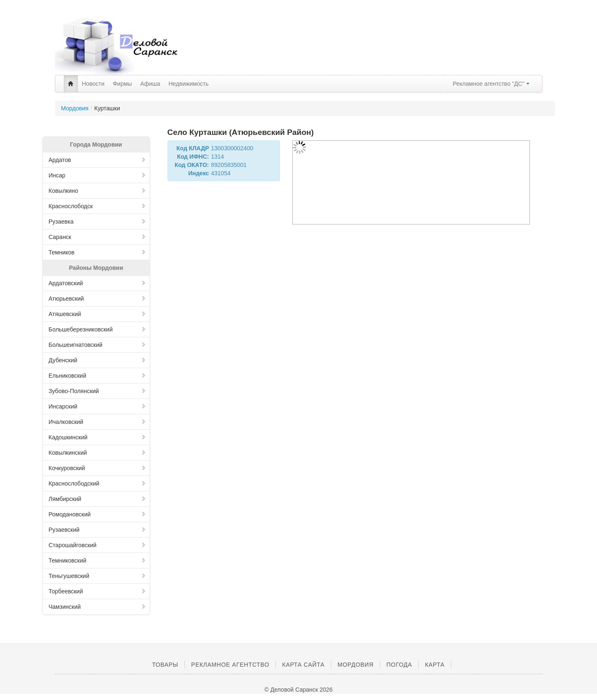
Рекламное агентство (230, 665)
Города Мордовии (96, 144)
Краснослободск (97, 206)
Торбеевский (97, 591)
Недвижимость (189, 84)
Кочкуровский (97, 468)
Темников (97, 252)
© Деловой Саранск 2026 (298, 690)
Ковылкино (97, 191)
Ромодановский (97, 514)
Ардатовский (97, 283)
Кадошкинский (97, 437)
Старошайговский (97, 545)
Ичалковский (97, 422)
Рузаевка (97, 222)
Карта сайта (303, 665)
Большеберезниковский (97, 329)
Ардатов (97, 160)
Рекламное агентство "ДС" (491, 84)
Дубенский (97, 360)
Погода (399, 665)
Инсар (97, 175)
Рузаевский (97, 530)
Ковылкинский (97, 453)
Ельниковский (97, 376)
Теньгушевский (97, 576)
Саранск (97, 237)
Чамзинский (97, 607)
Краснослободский (97, 483)
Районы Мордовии (96, 268)
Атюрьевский (97, 299)
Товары (165, 665)
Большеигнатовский (97, 345)
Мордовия (75, 108)
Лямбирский (97, 499)
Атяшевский (97, 314)
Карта (435, 665)
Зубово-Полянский (97, 391)
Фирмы (122, 84)
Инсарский (97, 406)
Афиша (150, 84)
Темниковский (97, 560)
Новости (93, 84)
